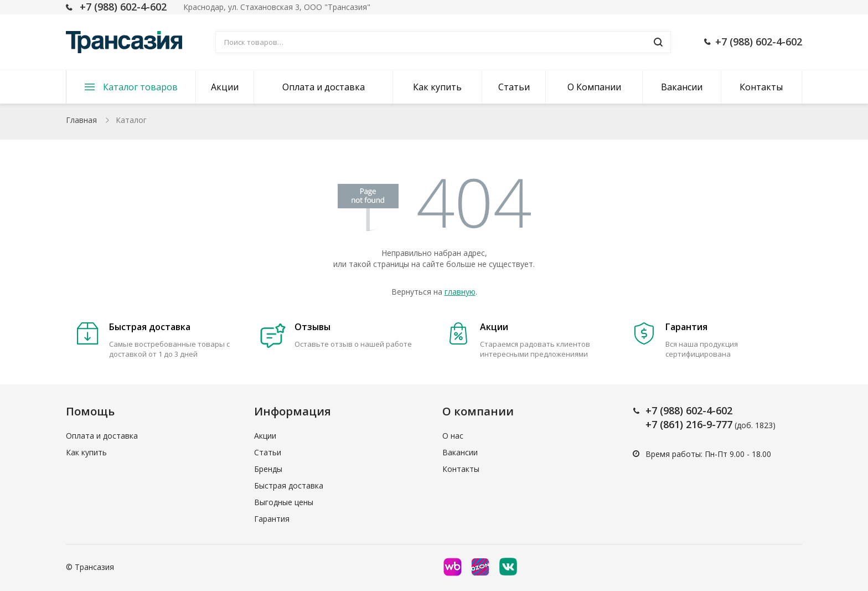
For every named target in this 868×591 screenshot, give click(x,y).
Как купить (437, 87)
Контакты (761, 87)
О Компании (594, 87)
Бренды (268, 469)
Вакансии (682, 87)
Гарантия (272, 519)
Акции (225, 87)
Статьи (514, 87)
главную (460, 292)
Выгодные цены (284, 502)
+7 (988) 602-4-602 (123, 7)
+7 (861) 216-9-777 (689, 424)
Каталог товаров (140, 87)
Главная (81, 120)
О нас (453, 436)
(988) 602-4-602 (696, 410)
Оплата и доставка (324, 87)
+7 (653, 410)
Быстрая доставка (289, 485)
